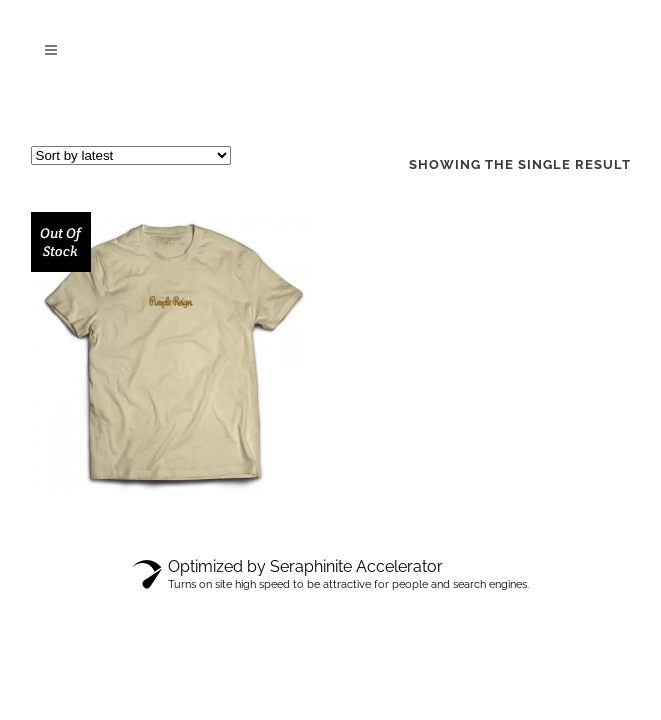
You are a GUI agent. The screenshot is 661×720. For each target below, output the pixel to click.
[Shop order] (131, 155)
